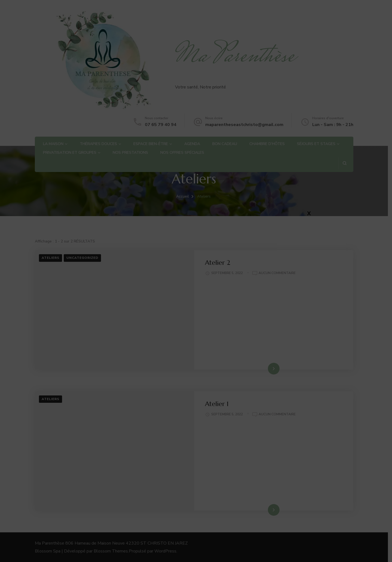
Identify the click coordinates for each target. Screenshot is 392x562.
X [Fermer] (309, 213)
